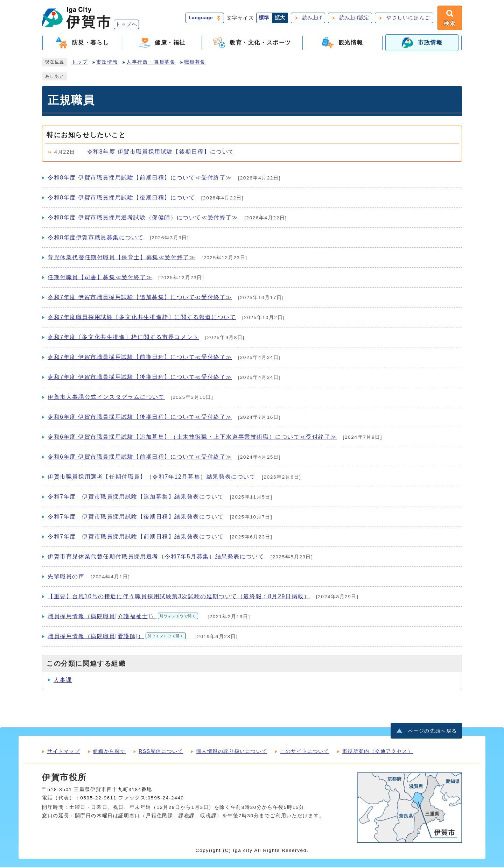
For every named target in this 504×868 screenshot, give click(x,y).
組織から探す (110, 752)
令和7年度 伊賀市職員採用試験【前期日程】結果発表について (136, 537)
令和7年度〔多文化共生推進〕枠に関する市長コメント (123, 338)
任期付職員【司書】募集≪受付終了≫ (100, 278)
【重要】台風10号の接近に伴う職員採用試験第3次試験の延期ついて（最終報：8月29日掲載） (179, 597)
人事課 (63, 681)
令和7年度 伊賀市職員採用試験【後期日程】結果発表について (136, 517)
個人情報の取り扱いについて (232, 752)
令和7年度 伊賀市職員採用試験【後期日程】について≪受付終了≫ (140, 378)
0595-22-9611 (98, 799)
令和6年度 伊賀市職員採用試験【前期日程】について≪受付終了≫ (140, 457)
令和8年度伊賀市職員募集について (96, 238)
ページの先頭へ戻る (433, 732)
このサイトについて (304, 752)
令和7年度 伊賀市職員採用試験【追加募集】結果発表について (136, 497)
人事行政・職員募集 (151, 63)
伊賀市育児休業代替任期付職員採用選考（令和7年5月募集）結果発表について (156, 557)
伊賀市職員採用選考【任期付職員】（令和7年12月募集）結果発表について (152, 477)
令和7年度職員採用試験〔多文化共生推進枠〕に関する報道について (142, 318)
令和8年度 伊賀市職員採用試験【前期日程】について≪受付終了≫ (140, 178)
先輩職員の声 (66, 577)
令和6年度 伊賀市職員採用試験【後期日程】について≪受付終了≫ (140, 418)
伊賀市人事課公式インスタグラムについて (106, 398)
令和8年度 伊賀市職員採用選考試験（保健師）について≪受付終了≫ (143, 218)
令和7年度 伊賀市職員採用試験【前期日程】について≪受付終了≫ (140, 358)
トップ (80, 63)
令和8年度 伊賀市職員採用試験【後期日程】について (161, 152)
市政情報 (107, 63)
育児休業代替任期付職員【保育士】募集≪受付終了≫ (121, 258)
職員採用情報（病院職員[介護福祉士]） (123, 617)
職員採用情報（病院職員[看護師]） (117, 637)
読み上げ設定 (353, 18)
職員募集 (195, 63)
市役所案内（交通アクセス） (378, 752)
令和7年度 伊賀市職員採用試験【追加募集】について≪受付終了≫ (140, 298)
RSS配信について (161, 752)
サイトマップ (64, 752)
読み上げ (311, 18)
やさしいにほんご (408, 18)
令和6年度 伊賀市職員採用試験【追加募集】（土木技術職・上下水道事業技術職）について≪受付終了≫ (192, 437)
